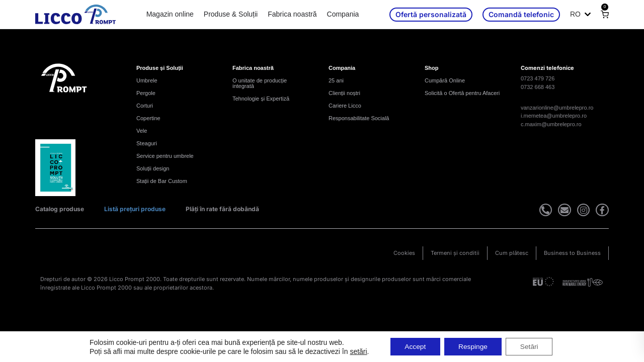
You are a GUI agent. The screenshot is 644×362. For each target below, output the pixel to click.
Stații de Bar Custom (162, 181)
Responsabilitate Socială (359, 118)
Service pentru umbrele (165, 156)
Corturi (145, 106)
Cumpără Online (445, 80)
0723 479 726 (538, 78)
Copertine (148, 118)
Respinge (473, 346)
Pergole (146, 93)
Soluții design (153, 168)
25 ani (336, 80)
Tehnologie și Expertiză (261, 99)
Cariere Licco (345, 106)
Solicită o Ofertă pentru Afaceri (462, 93)
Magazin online (170, 14)
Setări (532, 346)
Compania (343, 14)
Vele (142, 131)
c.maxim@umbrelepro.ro (551, 124)
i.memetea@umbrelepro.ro (554, 116)
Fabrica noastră (292, 14)
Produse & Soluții (231, 14)
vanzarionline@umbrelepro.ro (557, 108)
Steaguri (147, 143)
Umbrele (147, 80)
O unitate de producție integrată (260, 83)
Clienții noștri (344, 93)
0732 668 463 (538, 87)
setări (355, 351)
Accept (413, 346)
